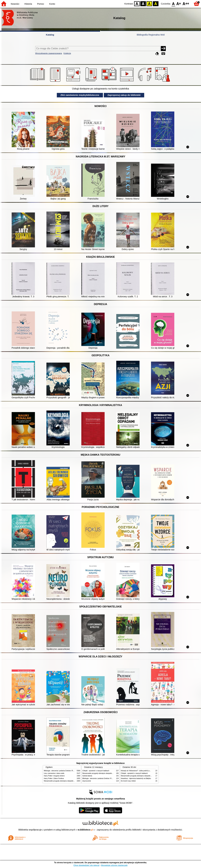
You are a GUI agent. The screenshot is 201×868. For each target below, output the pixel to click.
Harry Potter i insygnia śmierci (54, 776)
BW (143, 3)
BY (156, 3)
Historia (28, 4)
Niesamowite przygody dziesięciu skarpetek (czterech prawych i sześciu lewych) (72, 781)
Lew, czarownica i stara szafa (54, 773)
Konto (52, 4)
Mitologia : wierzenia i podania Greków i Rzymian (61, 771)
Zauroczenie (87, 781)
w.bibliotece (85, 830)
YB (149, 3)
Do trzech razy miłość (128, 781)
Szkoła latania (87, 776)
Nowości (15, 4)
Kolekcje (67, 53)
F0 (173, 3)
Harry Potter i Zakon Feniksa (54, 778)
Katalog (50, 35)
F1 (179, 3)
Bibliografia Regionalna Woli (151, 35)
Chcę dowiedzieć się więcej (86, 865)
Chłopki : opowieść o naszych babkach (96, 771)
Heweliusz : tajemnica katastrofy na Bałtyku (136, 778)
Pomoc (41, 4)
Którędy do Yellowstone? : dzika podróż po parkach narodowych (143, 771)
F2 (186, 3)
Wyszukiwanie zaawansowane (49, 53)
